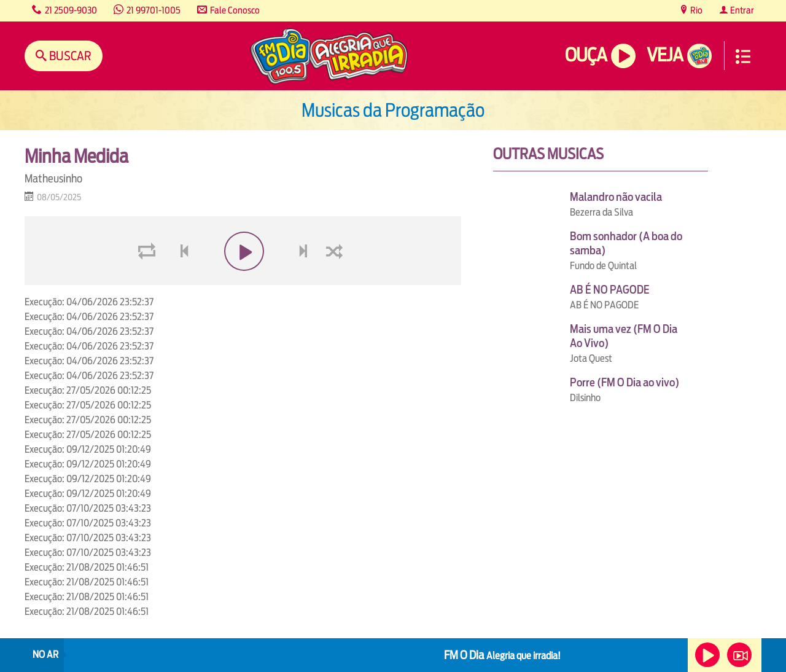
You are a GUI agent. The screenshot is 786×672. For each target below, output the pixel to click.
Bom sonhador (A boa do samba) (626, 243)
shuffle (337, 280)
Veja (665, 55)
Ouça (586, 55)
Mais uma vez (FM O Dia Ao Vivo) (624, 336)
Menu (743, 57)
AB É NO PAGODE (610, 290)
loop (149, 280)
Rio (695, 10)
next (305, 280)
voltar (181, 280)
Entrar (741, 10)
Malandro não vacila (616, 197)
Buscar (69, 56)
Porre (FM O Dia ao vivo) (625, 382)
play (243, 280)
